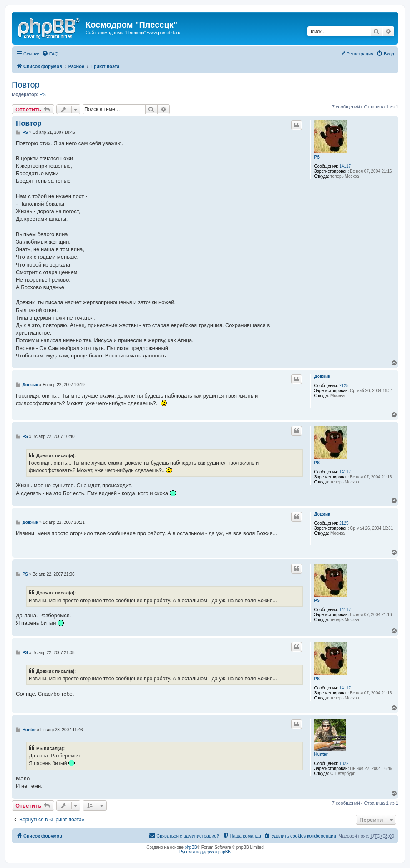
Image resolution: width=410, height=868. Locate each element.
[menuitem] (50, 54)
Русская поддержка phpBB (205, 852)
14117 (345, 166)
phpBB (191, 847)
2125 (344, 386)
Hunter (321, 754)
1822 (344, 764)
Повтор (26, 85)
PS (43, 94)
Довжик (322, 376)
